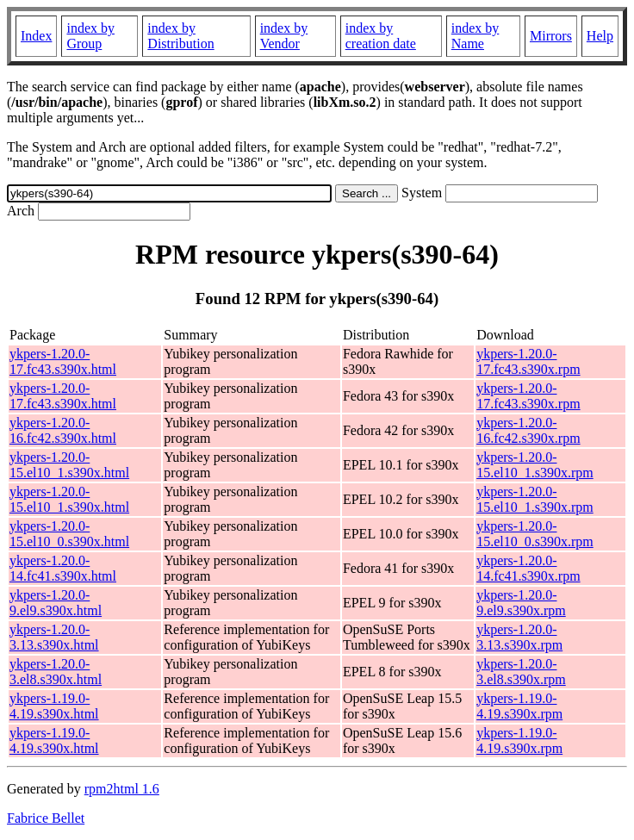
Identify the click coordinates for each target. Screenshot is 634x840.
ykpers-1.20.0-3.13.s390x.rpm (519, 637)
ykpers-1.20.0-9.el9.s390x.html (56, 603)
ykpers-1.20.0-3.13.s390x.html (54, 637)
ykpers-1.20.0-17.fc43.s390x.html (63, 361)
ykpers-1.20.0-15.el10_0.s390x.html (69, 534)
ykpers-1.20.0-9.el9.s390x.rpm (521, 603)
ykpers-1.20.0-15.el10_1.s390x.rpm (535, 465)
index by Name (475, 36)
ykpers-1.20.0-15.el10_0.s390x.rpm (535, 534)
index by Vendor (284, 36)
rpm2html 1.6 (122, 789)
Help (600, 36)
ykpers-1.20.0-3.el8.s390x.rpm (521, 672)
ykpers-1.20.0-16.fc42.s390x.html (63, 430)
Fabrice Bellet (46, 818)
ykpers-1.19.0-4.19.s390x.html (54, 706)
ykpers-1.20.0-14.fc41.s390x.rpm (528, 568)
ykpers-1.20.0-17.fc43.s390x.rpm (528, 361)
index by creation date (381, 36)
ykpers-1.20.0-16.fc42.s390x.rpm (528, 430)
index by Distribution (180, 36)
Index (36, 36)
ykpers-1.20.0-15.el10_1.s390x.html (69, 465)
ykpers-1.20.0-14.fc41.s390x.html (63, 568)
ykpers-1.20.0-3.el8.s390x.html (56, 672)
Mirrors (551, 36)
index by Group (90, 36)
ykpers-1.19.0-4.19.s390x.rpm (519, 706)
